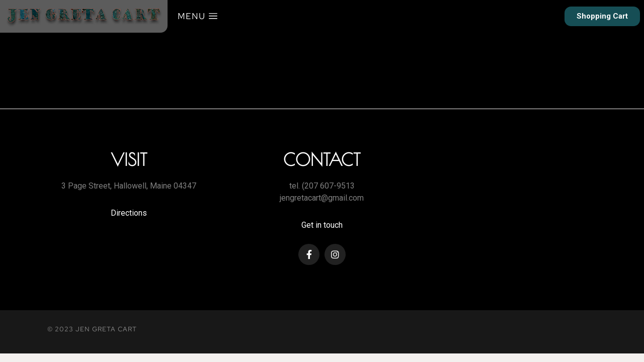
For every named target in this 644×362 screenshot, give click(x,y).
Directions (129, 213)
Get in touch (322, 225)
